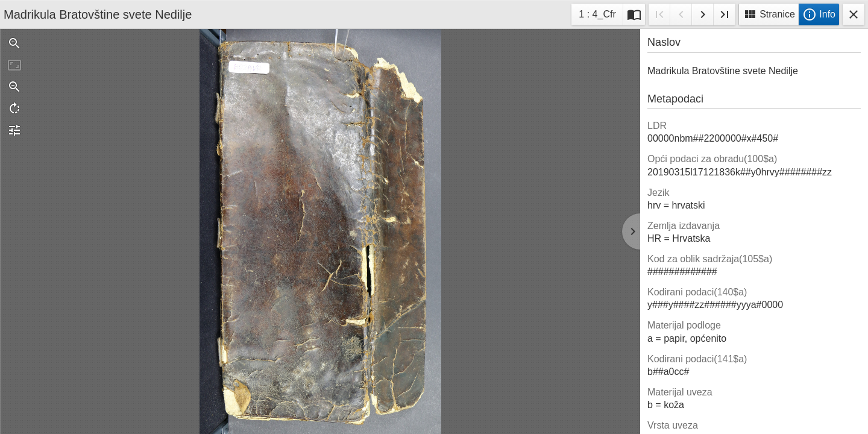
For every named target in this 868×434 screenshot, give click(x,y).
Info (819, 14)
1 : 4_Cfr (597, 16)
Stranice (769, 14)
